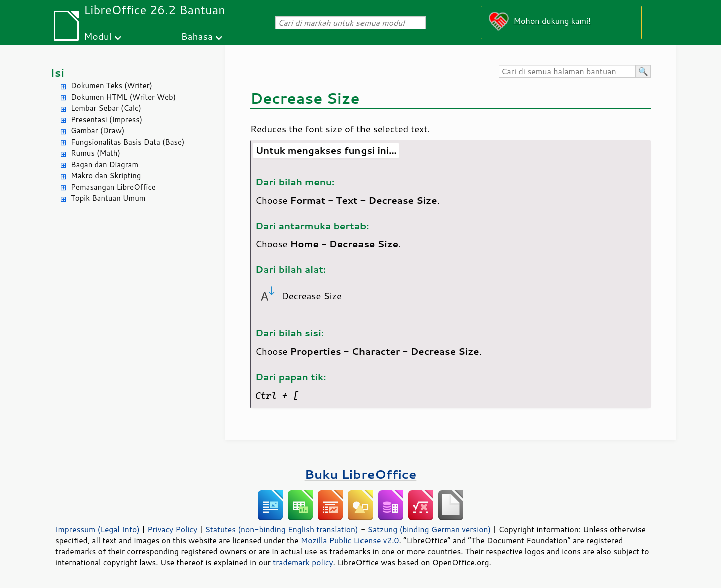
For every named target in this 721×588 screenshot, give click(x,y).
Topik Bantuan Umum (108, 198)
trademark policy (303, 562)
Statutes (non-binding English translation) (281, 529)
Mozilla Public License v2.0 (350, 540)
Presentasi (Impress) (106, 119)
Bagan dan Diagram (104, 164)
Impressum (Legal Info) (97, 529)
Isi (57, 72)
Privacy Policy (172, 529)
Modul (98, 36)
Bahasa (197, 36)
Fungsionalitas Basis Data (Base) (128, 142)
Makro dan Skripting (106, 175)
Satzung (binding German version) (429, 529)
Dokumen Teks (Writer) (111, 85)
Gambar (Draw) (97, 130)
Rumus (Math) (95, 153)
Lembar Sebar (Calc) (106, 108)
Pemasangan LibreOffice (113, 187)
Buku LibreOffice (361, 474)
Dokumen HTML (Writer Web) (123, 97)
